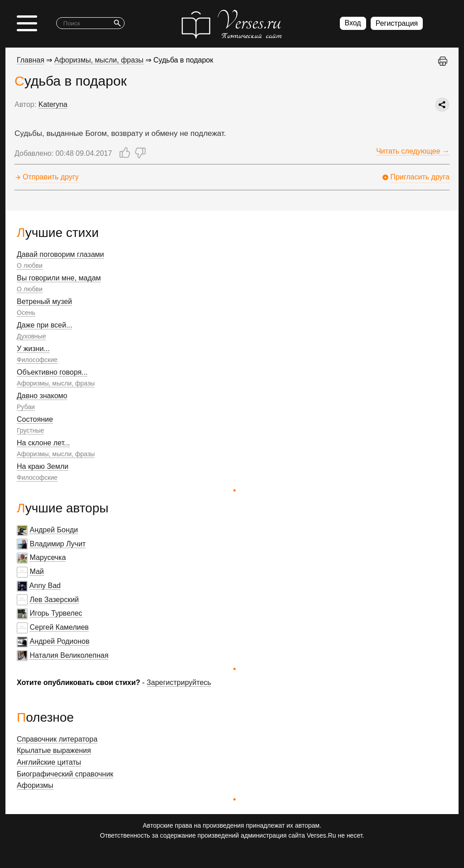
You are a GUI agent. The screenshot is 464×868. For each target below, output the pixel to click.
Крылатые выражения (54, 750)
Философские (37, 360)
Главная (31, 60)
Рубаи (26, 407)
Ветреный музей (44, 301)
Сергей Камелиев (59, 627)
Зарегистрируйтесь (179, 682)
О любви (30, 265)
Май (36, 571)
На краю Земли (43, 466)
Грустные (30, 430)
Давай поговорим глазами (60, 254)
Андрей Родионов (59, 641)
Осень (26, 313)
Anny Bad (45, 586)
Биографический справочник (65, 774)
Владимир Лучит (58, 544)
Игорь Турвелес (56, 613)
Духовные (31, 336)
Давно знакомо (42, 396)
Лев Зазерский (54, 600)
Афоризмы (35, 785)
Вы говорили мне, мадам (59, 278)
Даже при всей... (44, 325)
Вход (353, 23)
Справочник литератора (57, 739)
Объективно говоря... (52, 372)
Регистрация (397, 23)
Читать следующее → (413, 151)
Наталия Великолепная (69, 655)
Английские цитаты (49, 762)
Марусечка (48, 557)
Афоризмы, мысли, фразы (56, 383)
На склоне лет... (43, 443)
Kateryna (53, 104)
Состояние (35, 419)
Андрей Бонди (54, 530)
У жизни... (33, 349)
